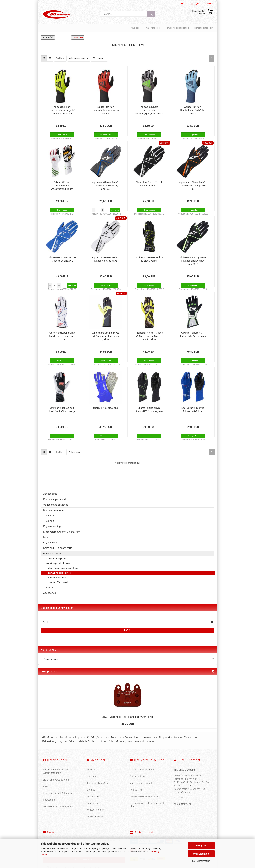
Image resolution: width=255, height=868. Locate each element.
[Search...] (151, 14)
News (46, 541)
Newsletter (92, 773)
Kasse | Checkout (95, 800)
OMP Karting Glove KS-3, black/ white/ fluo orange (62, 413)
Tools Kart (49, 519)
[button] (44, 62)
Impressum (49, 804)
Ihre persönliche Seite (98, 787)
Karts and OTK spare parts (58, 552)
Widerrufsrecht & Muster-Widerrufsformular (56, 775)
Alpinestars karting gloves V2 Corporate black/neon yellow (106, 340)
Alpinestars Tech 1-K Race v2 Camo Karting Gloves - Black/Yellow (149, 340)
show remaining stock (56, 562)
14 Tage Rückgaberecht (142, 773)
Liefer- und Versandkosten (57, 784)
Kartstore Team (95, 820)
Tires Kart (49, 525)
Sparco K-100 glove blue (106, 412)
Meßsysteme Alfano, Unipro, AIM (62, 536)
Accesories (50, 597)
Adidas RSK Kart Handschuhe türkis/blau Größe (193, 114)
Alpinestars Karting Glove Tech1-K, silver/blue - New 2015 (62, 340)
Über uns (91, 780)
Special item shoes (57, 581)
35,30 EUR (128, 728)
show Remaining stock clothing (63, 572)
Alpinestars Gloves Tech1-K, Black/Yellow (149, 263)
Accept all (201, 846)
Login (195, 4)
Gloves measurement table (144, 800)
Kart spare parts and (54, 503)
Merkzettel (179, 801)
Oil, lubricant (50, 546)
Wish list (209, 4)
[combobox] (60, 62)
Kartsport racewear (54, 514)
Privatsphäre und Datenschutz (59, 797)
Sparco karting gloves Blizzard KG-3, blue (193, 413)
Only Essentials (201, 854)
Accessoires (50, 498)
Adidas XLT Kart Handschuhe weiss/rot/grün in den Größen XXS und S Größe (62, 189)
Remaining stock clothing (58, 567)
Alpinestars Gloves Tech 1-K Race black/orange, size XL (193, 189)
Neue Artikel (93, 807)
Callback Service (138, 780)
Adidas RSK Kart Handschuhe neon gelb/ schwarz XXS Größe (62, 114)
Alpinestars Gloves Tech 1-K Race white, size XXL (106, 263)
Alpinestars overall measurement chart (147, 809)
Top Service (136, 794)
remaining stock (52, 557)
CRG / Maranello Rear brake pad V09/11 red (128, 721)
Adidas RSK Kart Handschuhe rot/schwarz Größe (106, 114)
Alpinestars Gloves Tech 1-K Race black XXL (149, 188)
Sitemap (91, 794)
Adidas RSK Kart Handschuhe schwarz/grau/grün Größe (149, 114)
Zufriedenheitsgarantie (142, 787)
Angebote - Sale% (95, 814)
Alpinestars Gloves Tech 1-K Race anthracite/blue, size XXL (106, 189)
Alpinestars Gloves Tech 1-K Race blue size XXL (62, 263)
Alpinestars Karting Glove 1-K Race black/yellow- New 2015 (193, 264)
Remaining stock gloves (60, 577)
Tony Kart (48, 591)
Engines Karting (52, 530)
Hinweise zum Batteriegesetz (58, 810)
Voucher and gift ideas (56, 509)
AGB (45, 790)
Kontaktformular (182, 808)
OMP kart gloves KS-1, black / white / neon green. (193, 338)
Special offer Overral (58, 586)
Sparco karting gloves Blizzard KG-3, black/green (149, 413)
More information (201, 861)
